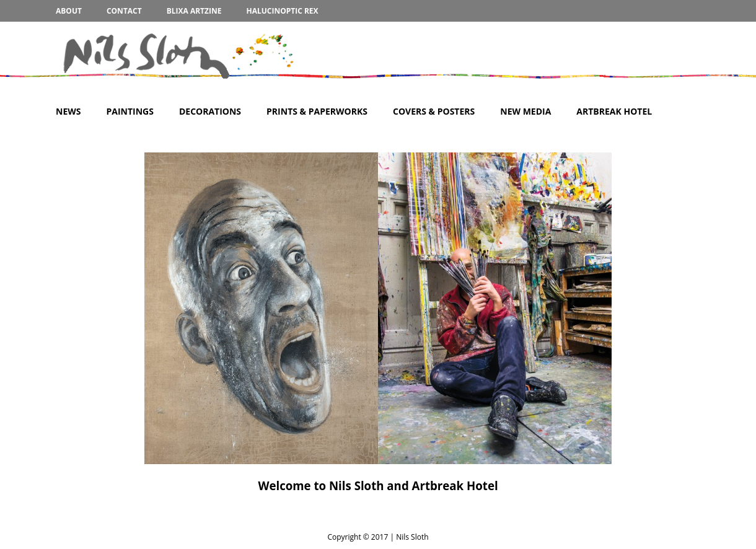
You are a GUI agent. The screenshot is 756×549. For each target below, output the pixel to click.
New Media (525, 111)
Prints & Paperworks (317, 111)
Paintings (130, 111)
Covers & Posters (434, 111)
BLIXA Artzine (194, 11)
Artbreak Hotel (614, 111)
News (68, 111)
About (69, 11)
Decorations (210, 111)
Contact (124, 11)
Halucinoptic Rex (282, 11)
